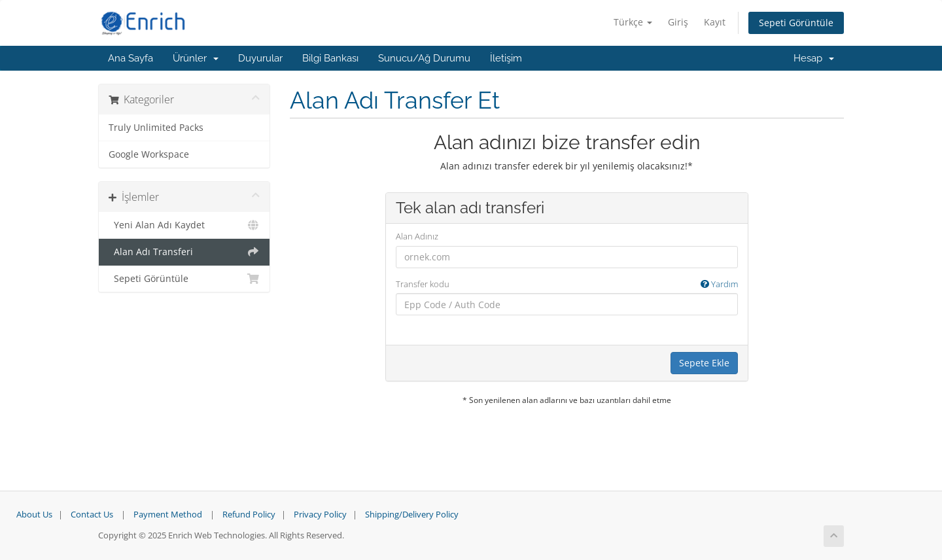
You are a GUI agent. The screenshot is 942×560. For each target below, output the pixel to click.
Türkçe (633, 22)
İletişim (506, 58)
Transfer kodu (567, 284)
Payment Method (168, 515)
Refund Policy (249, 515)
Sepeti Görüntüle (796, 23)
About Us (34, 515)
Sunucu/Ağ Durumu (424, 58)
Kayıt (715, 22)
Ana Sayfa (131, 58)
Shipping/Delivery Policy (412, 515)
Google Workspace (149, 154)
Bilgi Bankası (330, 58)
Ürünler (196, 58)
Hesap (814, 58)
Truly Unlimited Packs (156, 128)
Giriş (678, 22)
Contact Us (92, 515)
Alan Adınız (417, 236)
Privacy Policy (320, 515)
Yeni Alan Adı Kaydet (184, 225)
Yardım (719, 284)
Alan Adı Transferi (184, 252)
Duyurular (260, 58)
